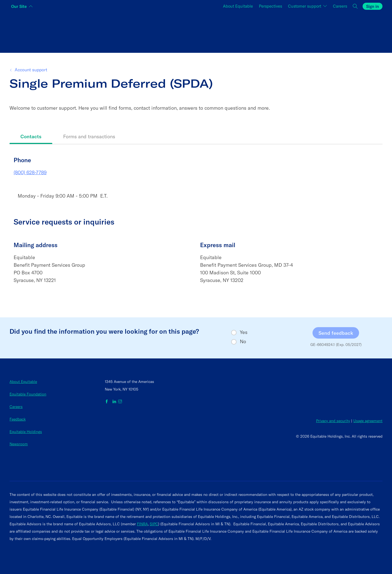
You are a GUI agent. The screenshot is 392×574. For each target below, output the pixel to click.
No (243, 342)
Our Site (19, 6)
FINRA (142, 524)
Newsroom (19, 444)
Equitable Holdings (26, 432)
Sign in (373, 6)
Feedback (18, 419)
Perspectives (270, 6)
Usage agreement (368, 421)
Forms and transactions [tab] (89, 136)
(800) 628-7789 (30, 172)
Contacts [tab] (31, 136)
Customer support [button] (305, 6)
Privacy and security (333, 421)
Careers (340, 6)
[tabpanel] (196, 227)
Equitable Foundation (28, 394)
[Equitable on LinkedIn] (114, 402)
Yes (244, 332)
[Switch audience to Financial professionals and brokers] (196, 31)
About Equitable (238, 6)
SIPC (154, 524)
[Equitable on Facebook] (108, 402)
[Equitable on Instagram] (120, 402)
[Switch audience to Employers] (320, 31)
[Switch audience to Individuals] (72, 31)
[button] (356, 6)
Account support (30, 70)
